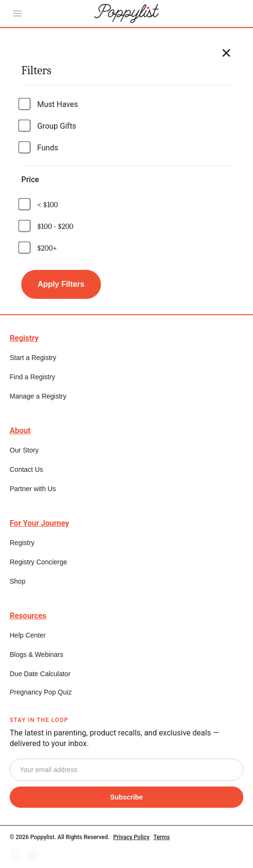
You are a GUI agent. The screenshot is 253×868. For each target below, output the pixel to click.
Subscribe (126, 797)
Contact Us (26, 469)
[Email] (126, 770)
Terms (162, 837)
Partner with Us (33, 489)
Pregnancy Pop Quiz (41, 692)
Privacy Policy (132, 837)
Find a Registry (32, 377)
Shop (18, 581)
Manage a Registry (38, 396)
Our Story (24, 450)
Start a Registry (33, 358)
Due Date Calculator (40, 674)
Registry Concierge (38, 562)
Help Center (28, 635)
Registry (22, 543)
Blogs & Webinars (36, 654)
